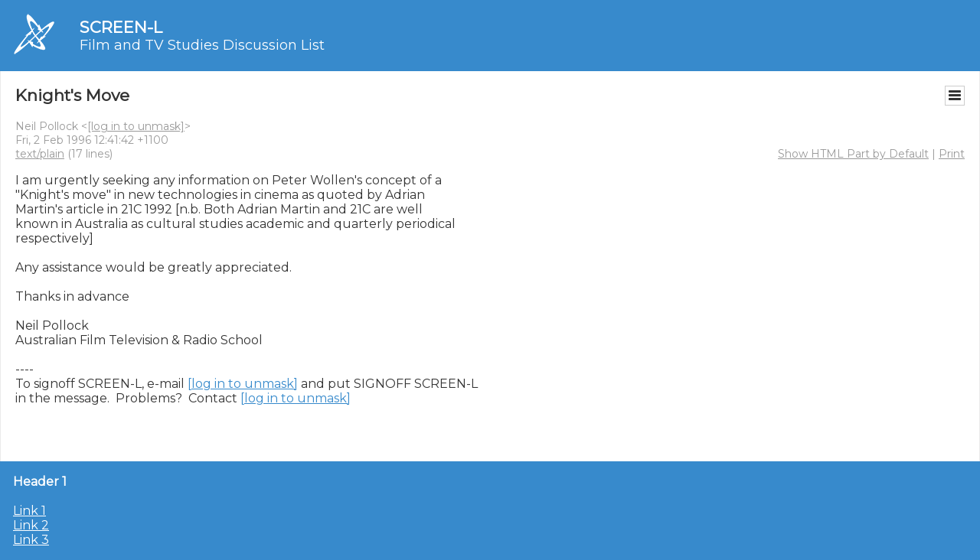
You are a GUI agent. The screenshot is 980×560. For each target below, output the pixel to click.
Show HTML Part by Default (853, 154)
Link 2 (31, 525)
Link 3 (31, 540)
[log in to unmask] (136, 126)
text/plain (40, 154)
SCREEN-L (121, 27)
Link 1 (29, 511)
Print (952, 154)
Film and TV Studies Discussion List (202, 45)
